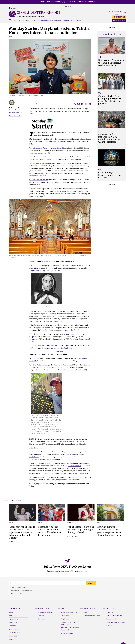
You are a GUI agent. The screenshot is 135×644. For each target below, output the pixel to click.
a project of (68, 2)
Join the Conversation (15, 116)
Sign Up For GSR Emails (114, 616)
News (19, 21)
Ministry (12, 626)
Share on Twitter (82, 104)
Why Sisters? (65, 619)
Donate (86, 612)
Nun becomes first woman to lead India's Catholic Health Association (111, 63)
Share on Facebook (79, 104)
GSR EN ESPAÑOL (119, 17)
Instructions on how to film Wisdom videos (70, 629)
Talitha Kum (38, 133)
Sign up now (119, 14)
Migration (13, 623)
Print (90, 104)
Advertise (109, 625)
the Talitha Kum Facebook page (50, 163)
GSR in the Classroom (61, 21)
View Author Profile (14, 110)
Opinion (41, 523)
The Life (41, 616)
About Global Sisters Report (70, 612)
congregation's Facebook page (61, 348)
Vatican (11, 523)
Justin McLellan (73, 536)
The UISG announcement (39, 180)
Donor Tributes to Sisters (92, 616)
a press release (42, 328)
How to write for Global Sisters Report (69, 623)
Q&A (10, 616)
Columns (26, 21)
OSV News (12, 542)
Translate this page (119, 20)
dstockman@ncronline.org (16, 112)
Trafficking (14, 639)
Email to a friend (86, 104)
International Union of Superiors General (48, 148)
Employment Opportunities (115, 622)
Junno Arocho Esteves (104, 539)
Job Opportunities (67, 633)
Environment (14, 619)
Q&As (33, 21)
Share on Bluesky (75, 104)
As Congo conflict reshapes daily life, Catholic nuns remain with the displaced (109, 138)
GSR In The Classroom (46, 612)
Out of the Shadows (44, 21)
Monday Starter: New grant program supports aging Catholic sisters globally (110, 100)
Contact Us (110, 612)
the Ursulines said (74, 466)
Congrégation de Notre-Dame (53, 266)
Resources (42, 619)
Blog (11, 37)
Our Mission (65, 616)
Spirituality (14, 636)
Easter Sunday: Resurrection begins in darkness (109, 175)
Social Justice (14, 633)
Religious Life (14, 629)
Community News (112, 619)
